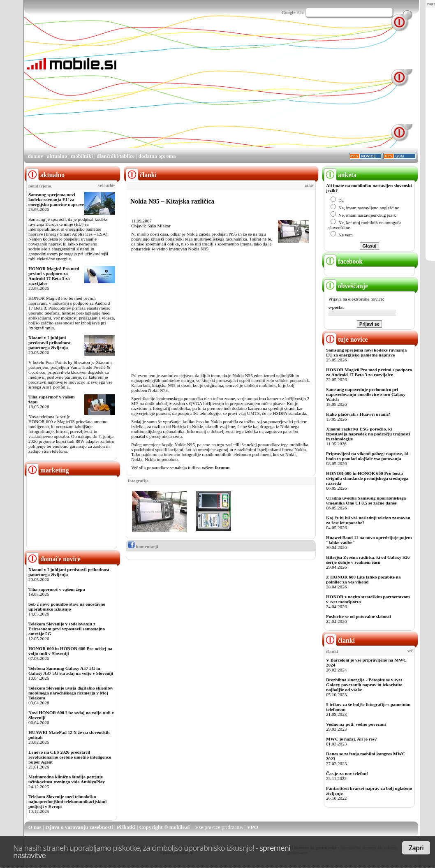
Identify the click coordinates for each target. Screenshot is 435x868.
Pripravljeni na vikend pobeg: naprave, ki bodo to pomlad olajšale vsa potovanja (367, 456)
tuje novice (346, 339)
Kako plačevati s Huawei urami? (358, 414)
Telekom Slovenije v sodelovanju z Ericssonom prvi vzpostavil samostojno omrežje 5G (67, 629)
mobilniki (82, 156)
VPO (252, 827)
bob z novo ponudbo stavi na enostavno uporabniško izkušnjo (67, 606)
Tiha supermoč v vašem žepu (57, 589)
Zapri (416, 848)
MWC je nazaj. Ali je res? (351, 739)
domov (35, 156)
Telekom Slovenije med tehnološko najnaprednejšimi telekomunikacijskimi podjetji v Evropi (67, 801)
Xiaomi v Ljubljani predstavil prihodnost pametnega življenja (50, 343)
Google (289, 12)
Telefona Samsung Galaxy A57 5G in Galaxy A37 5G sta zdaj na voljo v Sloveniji (71, 671)
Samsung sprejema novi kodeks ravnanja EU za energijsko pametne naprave (56, 199)
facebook (343, 261)
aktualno (57, 156)
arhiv (111, 185)
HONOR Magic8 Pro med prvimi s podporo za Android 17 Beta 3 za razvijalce (54, 276)
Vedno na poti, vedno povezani (356, 724)
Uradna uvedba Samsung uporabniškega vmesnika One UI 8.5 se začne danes (366, 500)
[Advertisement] (220, 90)
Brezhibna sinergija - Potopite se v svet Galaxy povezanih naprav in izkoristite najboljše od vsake (364, 685)
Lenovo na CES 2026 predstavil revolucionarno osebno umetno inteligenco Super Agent (70, 757)
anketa (340, 175)
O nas (35, 827)
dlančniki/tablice (116, 156)
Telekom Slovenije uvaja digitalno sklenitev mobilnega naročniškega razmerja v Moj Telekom (71, 693)
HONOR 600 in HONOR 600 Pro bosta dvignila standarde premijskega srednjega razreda (367, 478)
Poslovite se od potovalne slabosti (359, 616)
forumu (222, 468)
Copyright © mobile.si (165, 827)
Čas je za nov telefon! (347, 773)
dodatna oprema (157, 156)
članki (339, 640)
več (101, 185)
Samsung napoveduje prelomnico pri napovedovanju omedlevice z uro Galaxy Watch (366, 394)
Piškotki (126, 827)
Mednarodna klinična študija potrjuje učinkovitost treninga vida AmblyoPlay (67, 779)
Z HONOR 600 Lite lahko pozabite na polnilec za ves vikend (363, 579)
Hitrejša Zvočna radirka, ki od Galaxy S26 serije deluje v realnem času (368, 560)
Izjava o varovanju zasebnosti (79, 827)
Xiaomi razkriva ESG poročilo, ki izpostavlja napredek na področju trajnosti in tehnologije (368, 434)
